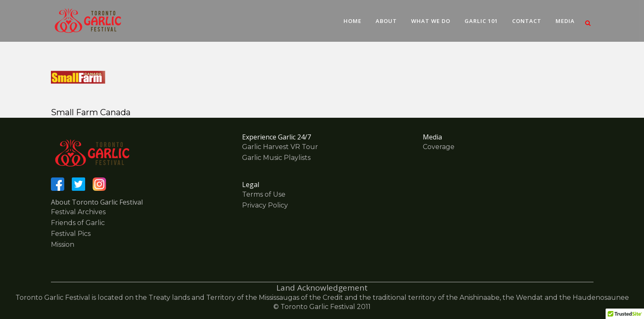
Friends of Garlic (78, 223)
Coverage (439, 147)
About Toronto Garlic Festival (97, 202)
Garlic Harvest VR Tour (280, 147)
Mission (63, 244)
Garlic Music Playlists (276, 158)
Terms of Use (264, 194)
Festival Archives (78, 212)
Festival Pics (71, 234)
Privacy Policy (265, 205)
